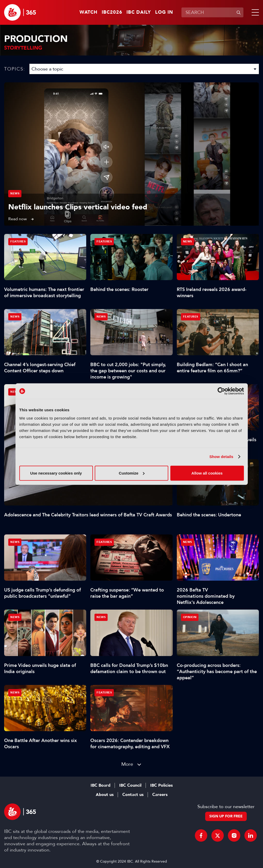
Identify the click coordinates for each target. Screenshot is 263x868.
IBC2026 (112, 12)
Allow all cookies (207, 473)
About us (105, 795)
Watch (89, 12)
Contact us (133, 795)
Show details (221, 457)
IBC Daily (139, 12)
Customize (132, 473)
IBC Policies (161, 785)
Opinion (190, 617)
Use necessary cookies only (56, 473)
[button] (254, 12)
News (15, 194)
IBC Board (101, 785)
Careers (160, 795)
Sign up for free (226, 816)
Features (18, 242)
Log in (164, 12)
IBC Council (130, 785)
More (127, 764)
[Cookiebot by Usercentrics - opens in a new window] (221, 391)
